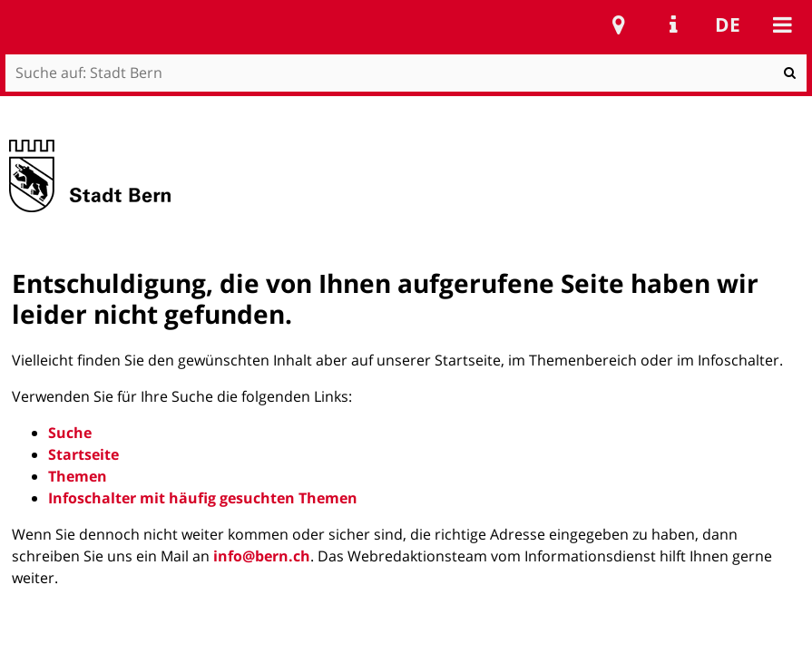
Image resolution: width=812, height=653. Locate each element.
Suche (70, 433)
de (728, 24)
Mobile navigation (782, 24)
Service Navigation (673, 24)
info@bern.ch (262, 556)
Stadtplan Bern (619, 24)
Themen (78, 476)
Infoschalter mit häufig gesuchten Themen (203, 498)
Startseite (83, 454)
